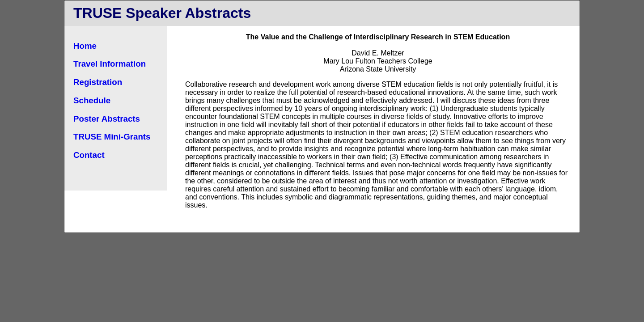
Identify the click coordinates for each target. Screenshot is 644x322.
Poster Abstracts (107, 119)
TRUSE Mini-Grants (112, 137)
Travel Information (110, 64)
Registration (98, 82)
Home (85, 46)
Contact (89, 155)
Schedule (92, 100)
